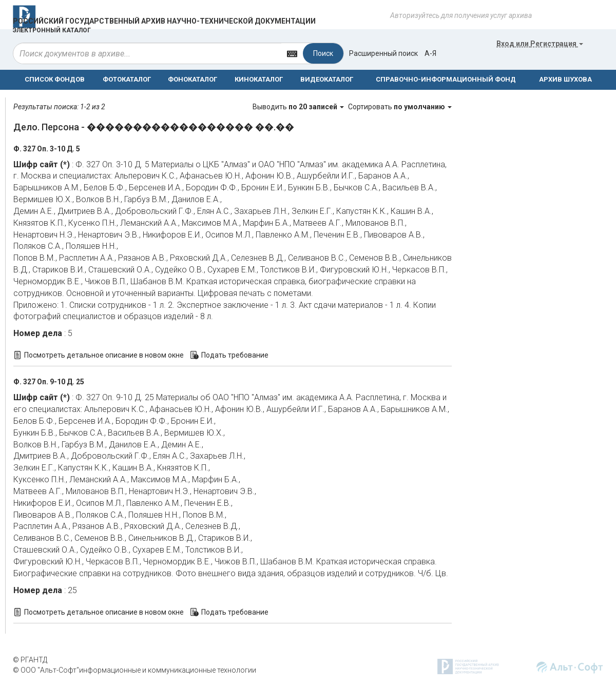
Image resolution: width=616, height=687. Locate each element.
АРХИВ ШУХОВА (565, 79)
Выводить (299, 107)
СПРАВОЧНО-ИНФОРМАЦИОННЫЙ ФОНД (446, 79)
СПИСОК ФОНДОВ (55, 79)
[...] (147, 53)
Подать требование (235, 355)
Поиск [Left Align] (323, 53)
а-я (430, 53)
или (540, 44)
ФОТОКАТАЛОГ (127, 79)
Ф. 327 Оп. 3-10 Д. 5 (47, 149)
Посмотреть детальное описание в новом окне (104, 355)
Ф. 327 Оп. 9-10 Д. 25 (49, 382)
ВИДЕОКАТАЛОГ (327, 79)
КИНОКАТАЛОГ (259, 79)
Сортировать (400, 107)
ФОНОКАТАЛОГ (192, 79)
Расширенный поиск (383, 53)
